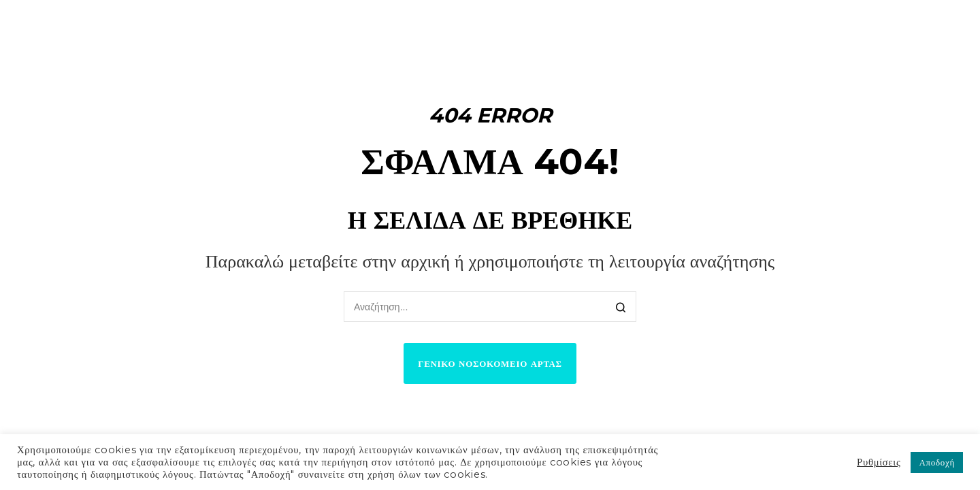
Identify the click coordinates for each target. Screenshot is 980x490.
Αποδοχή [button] (937, 462)
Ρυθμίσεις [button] (879, 462)
